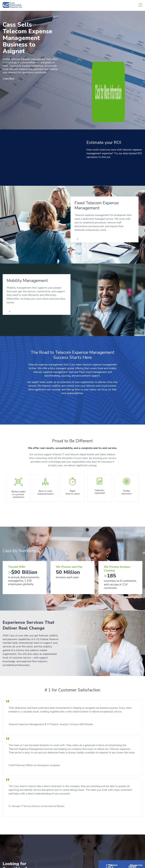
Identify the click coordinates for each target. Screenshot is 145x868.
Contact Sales (109, 802)
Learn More (9, 78)
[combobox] (25, 800)
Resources (132, 800)
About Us (79, 830)
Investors (103, 841)
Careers (102, 835)
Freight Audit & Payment (51, 830)
